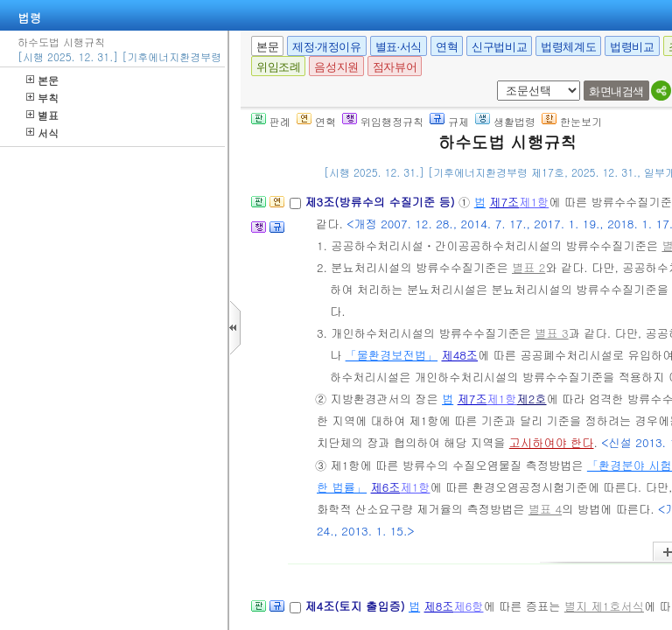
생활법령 (505, 121)
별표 (42, 115)
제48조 (460, 355)
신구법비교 (499, 47)
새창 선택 (494, 81)
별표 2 (528, 267)
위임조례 (278, 67)
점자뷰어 (395, 67)
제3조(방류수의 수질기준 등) (381, 202)
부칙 (42, 98)
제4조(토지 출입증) (357, 606)
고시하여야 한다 (552, 442)
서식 (42, 133)
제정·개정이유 (326, 47)
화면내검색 (616, 91)
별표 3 (551, 333)
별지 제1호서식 (604, 606)
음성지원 (336, 67)
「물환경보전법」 (392, 355)
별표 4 (545, 509)
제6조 (386, 487)
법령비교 (632, 47)
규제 (449, 121)
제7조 (504, 202)
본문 (42, 80)
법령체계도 (568, 47)
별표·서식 (399, 47)
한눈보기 (572, 121)
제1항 (534, 202)
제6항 (469, 606)
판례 (271, 121)
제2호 (532, 399)
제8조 (439, 606)
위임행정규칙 (383, 121)
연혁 (447, 47)
